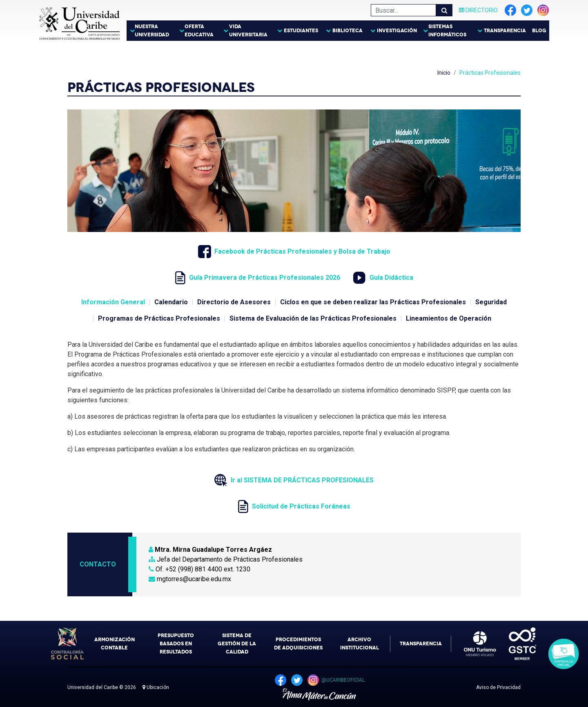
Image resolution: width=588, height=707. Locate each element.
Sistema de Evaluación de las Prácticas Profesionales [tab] (313, 318)
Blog (539, 31)
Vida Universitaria (248, 31)
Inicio (444, 73)
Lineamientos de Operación (449, 318)
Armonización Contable (115, 644)
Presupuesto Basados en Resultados (176, 644)
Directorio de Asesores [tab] (234, 302)
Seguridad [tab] (491, 302)
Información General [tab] (113, 302)
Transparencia (505, 31)
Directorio (478, 10)
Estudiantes (301, 31)
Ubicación (156, 687)
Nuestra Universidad (152, 31)
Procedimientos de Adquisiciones (298, 644)
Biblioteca (347, 31)
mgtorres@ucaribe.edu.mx (190, 579)
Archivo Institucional (360, 644)
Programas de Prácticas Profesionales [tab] (159, 318)
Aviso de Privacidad (498, 687)
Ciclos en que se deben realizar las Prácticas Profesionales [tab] (373, 302)
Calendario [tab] (171, 302)
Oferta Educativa (199, 31)
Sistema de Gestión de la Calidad (237, 644)
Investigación (397, 31)
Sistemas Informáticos (447, 31)
